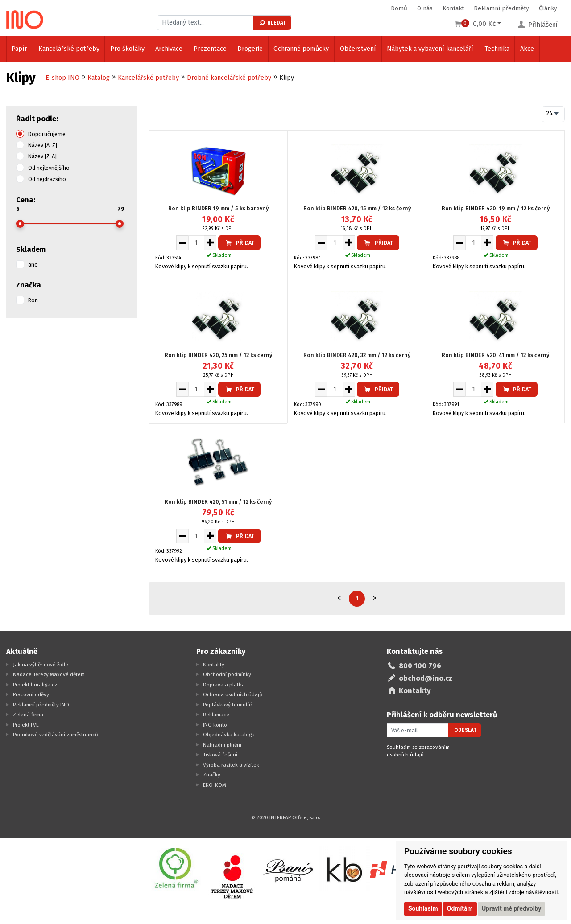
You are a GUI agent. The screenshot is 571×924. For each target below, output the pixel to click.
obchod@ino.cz (426, 678)
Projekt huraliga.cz (35, 685)
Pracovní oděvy (31, 694)
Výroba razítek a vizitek (231, 765)
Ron (33, 300)
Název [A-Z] (43, 145)
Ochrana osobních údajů (233, 694)
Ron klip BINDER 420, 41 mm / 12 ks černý (495, 355)
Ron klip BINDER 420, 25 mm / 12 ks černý (218, 355)
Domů (399, 8)
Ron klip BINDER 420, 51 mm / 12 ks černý (218, 502)
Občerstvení (358, 49)
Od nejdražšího (47, 179)
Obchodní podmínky (227, 674)
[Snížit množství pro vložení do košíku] (182, 242)
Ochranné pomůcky (301, 49)
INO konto (215, 725)
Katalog (99, 78)
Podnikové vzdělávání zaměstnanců (56, 735)
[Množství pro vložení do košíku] (196, 242)
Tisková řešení (220, 755)
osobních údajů (405, 755)
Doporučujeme (47, 134)
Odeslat (465, 730)
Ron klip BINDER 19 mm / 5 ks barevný (218, 208)
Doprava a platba (224, 685)
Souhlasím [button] (423, 908)
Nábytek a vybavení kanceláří (430, 49)
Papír (19, 49)
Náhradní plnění (222, 745)
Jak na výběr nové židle (41, 665)
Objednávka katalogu (229, 735)
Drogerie (250, 49)
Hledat (272, 23)
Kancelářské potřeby (69, 49)
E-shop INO (62, 78)
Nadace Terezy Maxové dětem (49, 674)
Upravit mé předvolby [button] (511, 908)
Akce (527, 49)
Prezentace (210, 49)
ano (33, 265)
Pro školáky (127, 49)
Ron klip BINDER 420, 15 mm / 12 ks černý (357, 208)
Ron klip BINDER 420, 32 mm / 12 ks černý (357, 355)
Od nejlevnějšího (49, 168)
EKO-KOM (215, 785)
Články (548, 8)
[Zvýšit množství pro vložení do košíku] (210, 242)
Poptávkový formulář (228, 705)
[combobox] (553, 114)
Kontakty (214, 665)
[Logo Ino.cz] (25, 20)
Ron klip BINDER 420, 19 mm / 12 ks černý (496, 208)
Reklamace (216, 715)
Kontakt (453, 8)
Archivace (169, 49)
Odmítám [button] (460, 908)
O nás (425, 8)
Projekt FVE (26, 725)
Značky (212, 775)
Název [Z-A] (42, 156)
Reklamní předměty (501, 8)
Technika (497, 49)
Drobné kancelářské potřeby (229, 78)
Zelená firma (28, 715)
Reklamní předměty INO (41, 705)
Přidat (240, 243)
